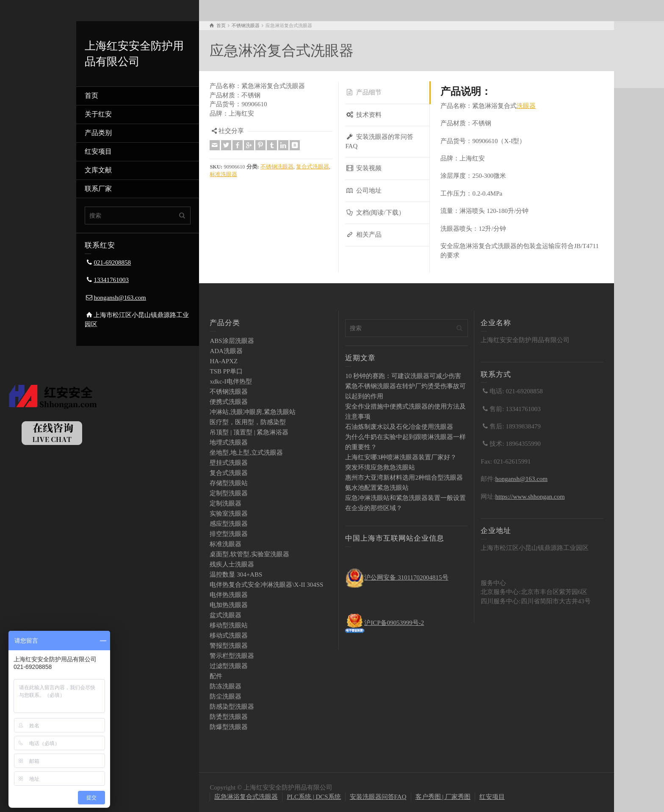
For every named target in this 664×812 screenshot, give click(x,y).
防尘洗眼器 (225, 696)
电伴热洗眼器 (229, 595)
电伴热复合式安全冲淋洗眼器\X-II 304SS (266, 585)
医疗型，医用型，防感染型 (248, 422)
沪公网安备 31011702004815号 (406, 577)
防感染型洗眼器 (232, 707)
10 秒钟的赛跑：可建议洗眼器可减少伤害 (403, 376)
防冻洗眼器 (225, 686)
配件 (216, 676)
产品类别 (98, 133)
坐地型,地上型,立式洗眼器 (246, 453)
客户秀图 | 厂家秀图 (443, 797)
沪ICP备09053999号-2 (394, 623)
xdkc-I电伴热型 (231, 381)
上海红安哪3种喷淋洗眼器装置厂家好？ (401, 457)
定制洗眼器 (225, 503)
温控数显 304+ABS (236, 574)
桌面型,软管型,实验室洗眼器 (249, 554)
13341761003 (111, 280)
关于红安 (98, 114)
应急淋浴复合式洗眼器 (246, 797)
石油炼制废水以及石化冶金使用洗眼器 (399, 427)
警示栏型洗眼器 (232, 656)
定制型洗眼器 (229, 493)
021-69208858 (112, 262)
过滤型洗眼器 (229, 666)
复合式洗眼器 (313, 167)
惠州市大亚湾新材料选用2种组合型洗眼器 (404, 478)
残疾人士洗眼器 (232, 564)
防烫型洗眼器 (229, 717)
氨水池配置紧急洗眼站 (377, 488)
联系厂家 (98, 189)
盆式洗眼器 (225, 615)
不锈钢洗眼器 (277, 167)
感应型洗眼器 (229, 524)
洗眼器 (526, 106)
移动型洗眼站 (229, 625)
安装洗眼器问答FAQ (378, 797)
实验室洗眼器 (229, 514)
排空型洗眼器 (229, 534)
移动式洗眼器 (229, 635)
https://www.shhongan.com (530, 497)
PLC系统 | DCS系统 (314, 797)
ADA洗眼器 (226, 351)
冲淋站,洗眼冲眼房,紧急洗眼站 (253, 412)
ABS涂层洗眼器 (232, 341)
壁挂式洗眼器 (229, 463)
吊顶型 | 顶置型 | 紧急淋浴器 (249, 432)
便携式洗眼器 (229, 402)
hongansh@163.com (120, 298)
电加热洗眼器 (229, 605)
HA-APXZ (224, 361)
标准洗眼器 (223, 174)
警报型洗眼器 (229, 646)
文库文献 (98, 170)
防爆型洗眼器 (229, 727)
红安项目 (98, 151)
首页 (91, 95)
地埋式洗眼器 (229, 442)
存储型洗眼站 (229, 483)
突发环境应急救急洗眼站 (380, 467)
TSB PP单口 (226, 371)
